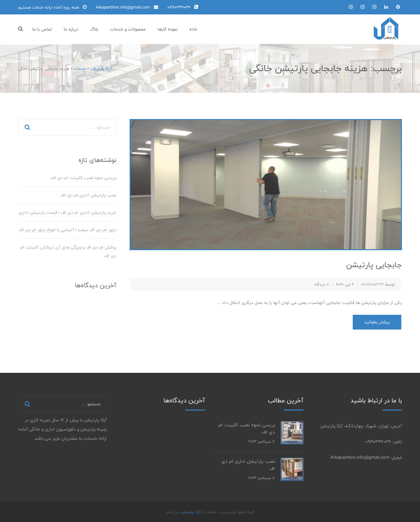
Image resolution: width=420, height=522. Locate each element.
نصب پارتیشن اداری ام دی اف (88, 195)
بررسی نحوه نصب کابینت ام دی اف (84, 178)
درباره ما (71, 29)
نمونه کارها (168, 29)
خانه (193, 29)
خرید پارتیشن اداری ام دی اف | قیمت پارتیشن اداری (68, 212)
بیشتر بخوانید (377, 322)
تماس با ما (42, 29)
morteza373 (372, 284)
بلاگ (94, 29)
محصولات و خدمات (128, 29)
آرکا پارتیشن (190, 512)
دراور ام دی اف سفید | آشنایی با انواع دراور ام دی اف (67, 230)
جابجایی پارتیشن (374, 265)
